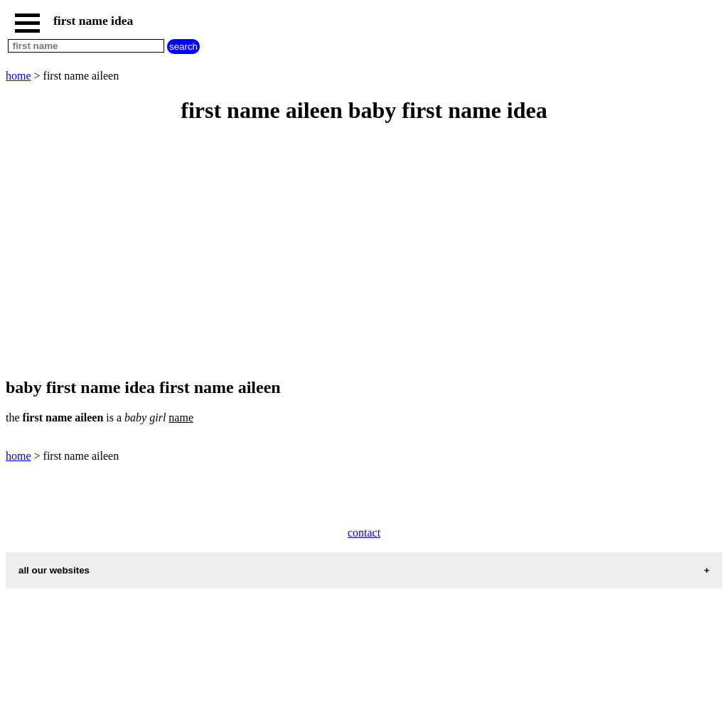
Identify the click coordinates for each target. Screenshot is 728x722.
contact (364, 533)
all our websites (54, 570)
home (18, 76)
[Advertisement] (364, 252)
